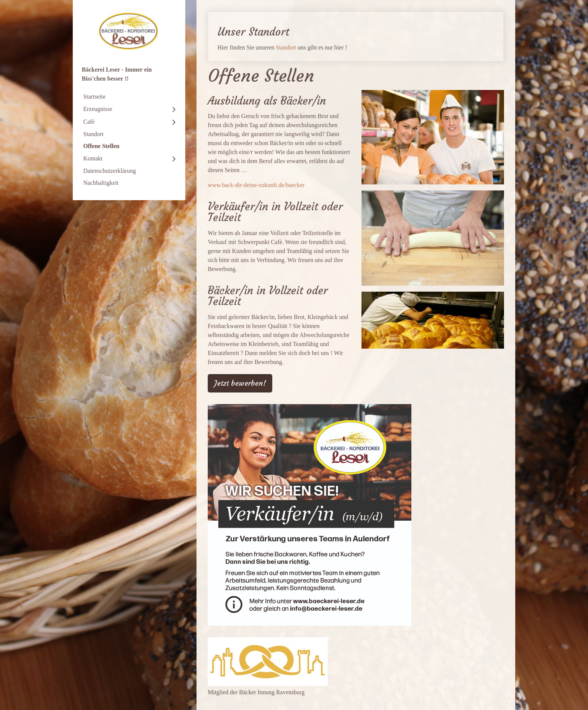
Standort (93, 134)
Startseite (94, 97)
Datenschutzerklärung (109, 171)
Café (89, 122)
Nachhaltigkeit (101, 183)
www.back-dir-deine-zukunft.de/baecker (256, 185)
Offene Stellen (101, 146)
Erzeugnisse (98, 109)
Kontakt (93, 158)
